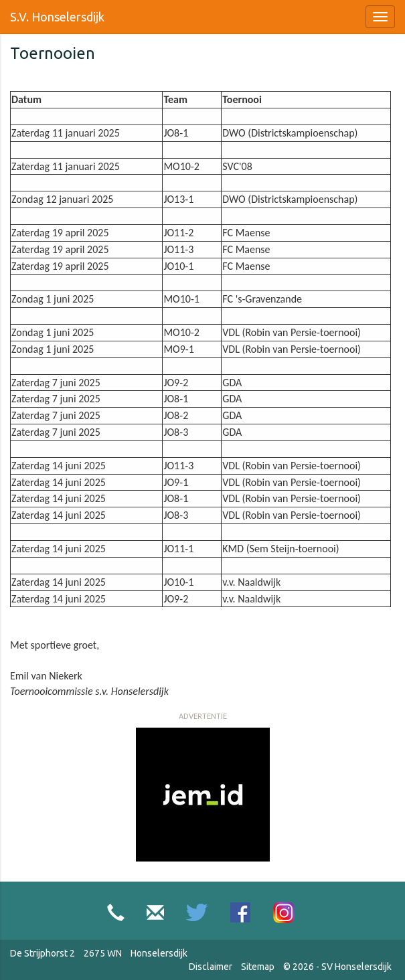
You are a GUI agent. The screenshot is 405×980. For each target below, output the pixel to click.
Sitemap (258, 967)
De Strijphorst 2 (43, 953)
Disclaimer (211, 967)
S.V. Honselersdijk (57, 17)
